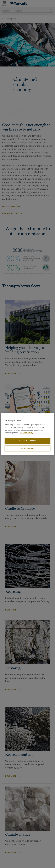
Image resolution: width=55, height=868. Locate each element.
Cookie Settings (27, 448)
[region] (27, 434)
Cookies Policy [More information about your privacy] (26, 433)
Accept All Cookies (27, 441)
